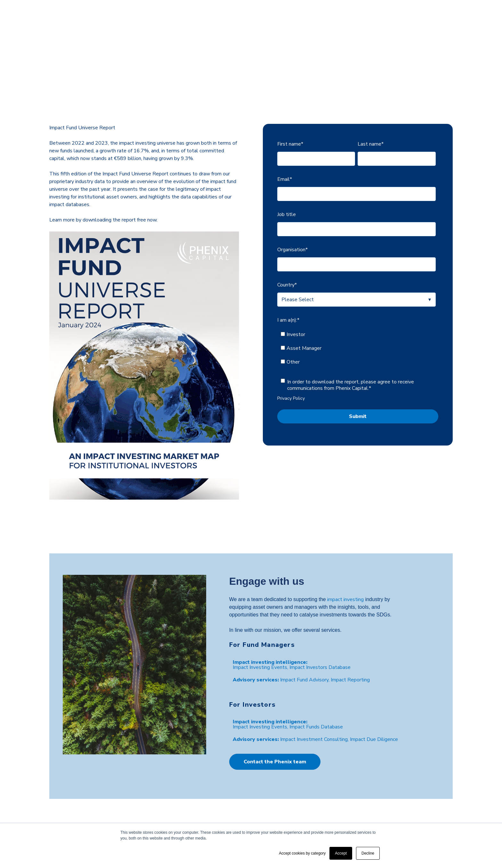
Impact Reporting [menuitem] (350, 634)
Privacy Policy (291, 353)
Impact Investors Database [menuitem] (320, 622)
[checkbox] (356, 303)
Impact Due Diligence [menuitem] (374, 694)
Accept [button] (341, 853)
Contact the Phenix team (275, 716)
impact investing (345, 554)
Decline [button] (368, 853)
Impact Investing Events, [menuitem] (261, 622)
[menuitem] (270, 616)
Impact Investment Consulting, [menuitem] (315, 694)
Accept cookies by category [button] (302, 853)
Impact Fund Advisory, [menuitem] (305, 634)
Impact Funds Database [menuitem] (316, 681)
